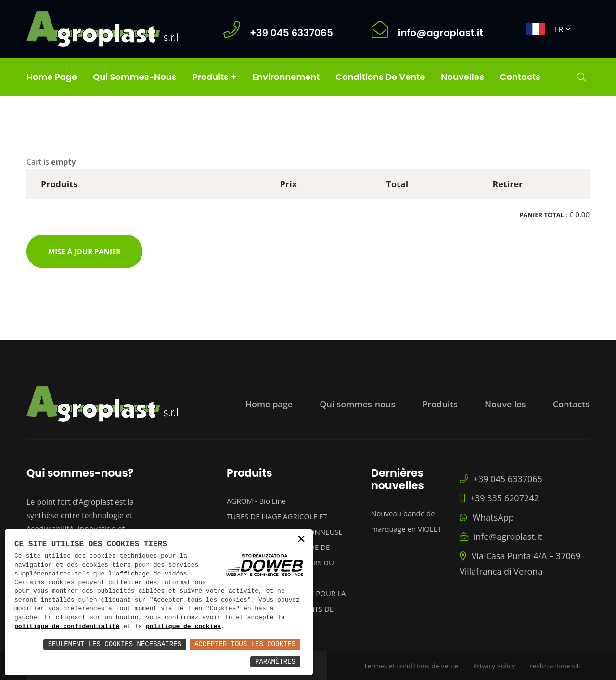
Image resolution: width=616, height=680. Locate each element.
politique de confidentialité (67, 627)
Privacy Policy (494, 666)
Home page (52, 77)
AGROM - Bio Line (256, 501)
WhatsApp (487, 517)
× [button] (301, 540)
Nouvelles (462, 77)
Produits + (214, 77)
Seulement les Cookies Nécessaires (115, 644)
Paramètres (275, 661)
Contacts (520, 77)
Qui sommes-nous (135, 77)
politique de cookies (183, 627)
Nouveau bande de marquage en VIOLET (406, 521)
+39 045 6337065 (501, 479)
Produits (440, 404)
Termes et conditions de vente (411, 666)
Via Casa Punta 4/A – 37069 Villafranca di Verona (520, 563)
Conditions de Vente (380, 77)
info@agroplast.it (501, 536)
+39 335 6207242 (499, 498)
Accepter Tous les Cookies (245, 644)
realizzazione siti (555, 666)
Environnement (286, 77)
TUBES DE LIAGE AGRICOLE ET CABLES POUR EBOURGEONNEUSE (285, 524)
